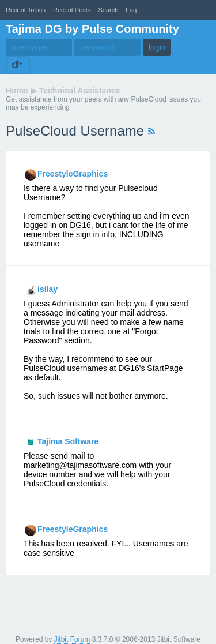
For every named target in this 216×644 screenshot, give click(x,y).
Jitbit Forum (72, 639)
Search (108, 10)
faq (131, 10)
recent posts (72, 10)
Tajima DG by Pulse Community (92, 29)
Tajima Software (68, 441)
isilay (48, 289)
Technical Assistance (80, 91)
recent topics (26, 10)
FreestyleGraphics (73, 174)
